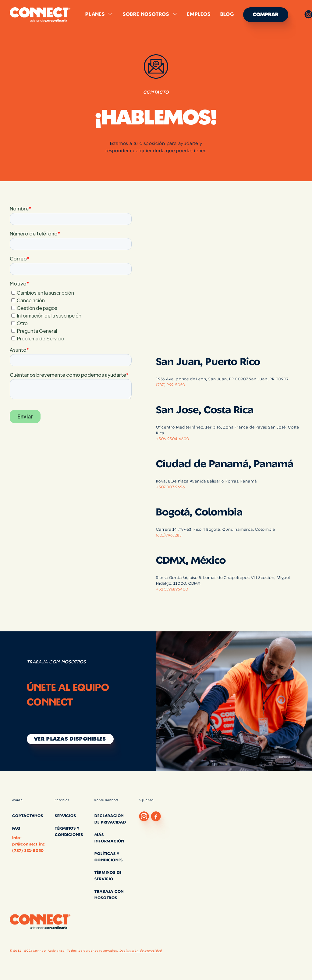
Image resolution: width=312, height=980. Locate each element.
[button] (99, 14)
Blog (227, 14)
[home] (40, 15)
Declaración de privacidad (141, 951)
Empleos (199, 14)
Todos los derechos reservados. (92, 951)
